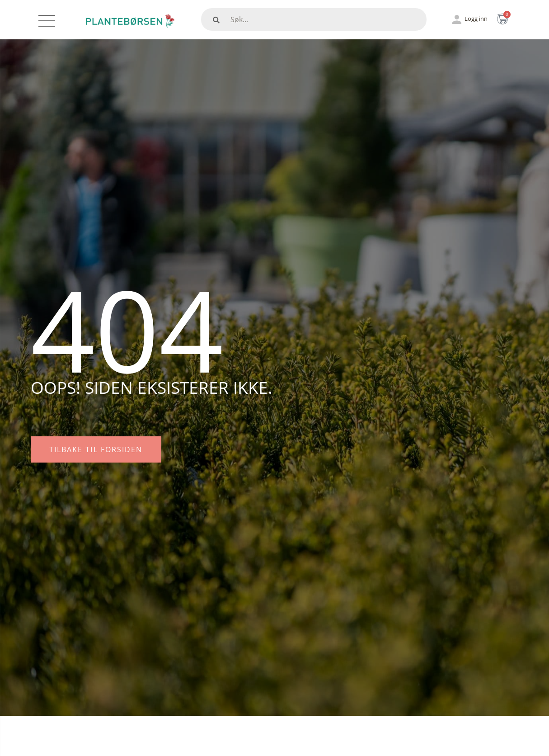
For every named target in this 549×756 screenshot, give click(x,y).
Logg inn (476, 19)
